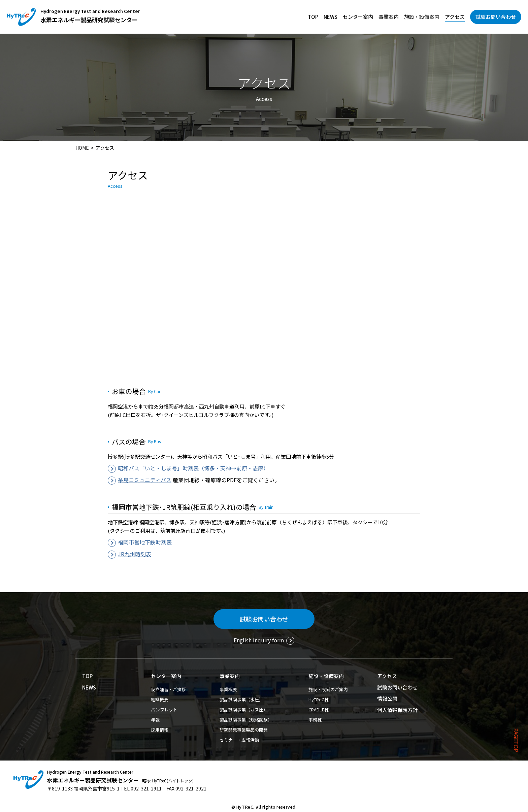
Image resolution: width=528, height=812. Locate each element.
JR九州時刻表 (135, 554)
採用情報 (160, 730)
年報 (155, 720)
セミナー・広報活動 (239, 740)
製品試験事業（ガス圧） (244, 710)
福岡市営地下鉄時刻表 (145, 542)
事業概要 (228, 689)
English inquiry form (259, 640)
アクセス (455, 17)
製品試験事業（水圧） (241, 699)
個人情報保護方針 (397, 710)
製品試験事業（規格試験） (246, 720)
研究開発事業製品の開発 (244, 730)
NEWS (331, 17)
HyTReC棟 (319, 699)
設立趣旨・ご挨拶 (168, 689)
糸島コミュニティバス (145, 480)
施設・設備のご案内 (328, 689)
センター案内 (358, 17)
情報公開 (387, 698)
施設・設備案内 (422, 17)
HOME (82, 148)
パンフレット (164, 710)
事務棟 (315, 720)
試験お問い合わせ (496, 17)
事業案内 (389, 17)
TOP (313, 17)
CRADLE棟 (319, 710)
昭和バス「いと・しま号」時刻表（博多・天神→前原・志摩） (193, 468)
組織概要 (160, 699)
